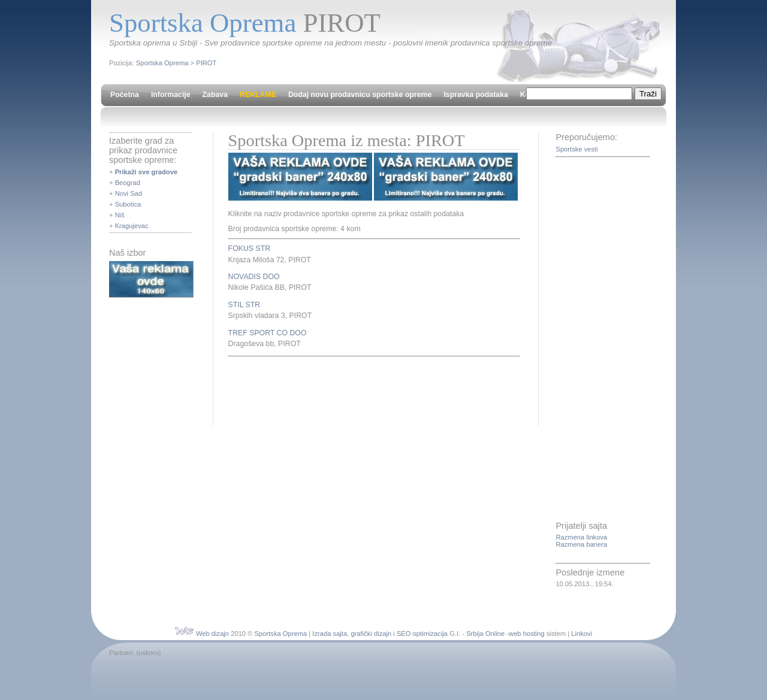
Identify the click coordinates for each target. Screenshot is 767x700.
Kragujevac (132, 226)
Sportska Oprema (162, 63)
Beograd (128, 183)
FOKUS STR (249, 249)
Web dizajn (212, 634)
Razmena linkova (581, 537)
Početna (125, 95)
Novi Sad (129, 193)
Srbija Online (485, 634)
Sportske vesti (576, 149)
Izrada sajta (330, 634)
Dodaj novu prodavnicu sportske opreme (360, 95)
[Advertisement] (369, 389)
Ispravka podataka (475, 95)
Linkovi (582, 634)
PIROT (206, 63)
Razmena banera (581, 544)
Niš (120, 215)
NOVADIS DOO (254, 277)
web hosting (527, 634)
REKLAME (258, 95)
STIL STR (244, 305)
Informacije (171, 95)
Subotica (128, 204)
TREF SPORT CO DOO (268, 333)
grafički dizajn (371, 634)
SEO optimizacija (422, 634)
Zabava (215, 95)
